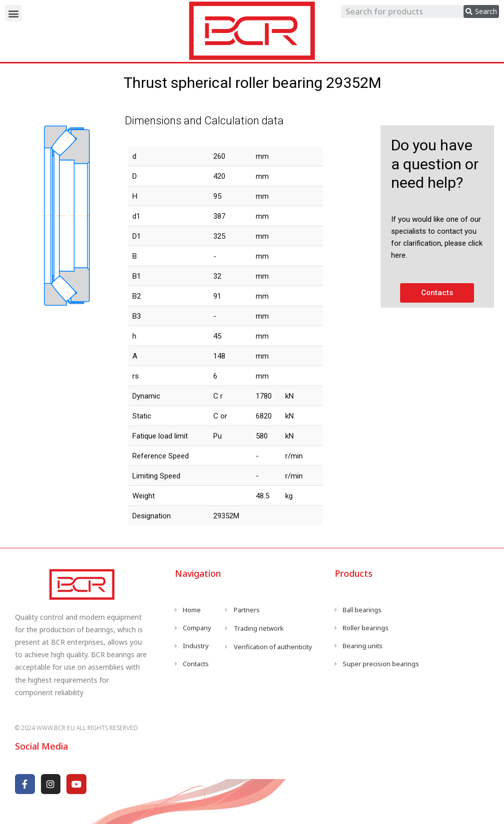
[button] (13, 13)
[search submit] (481, 11)
